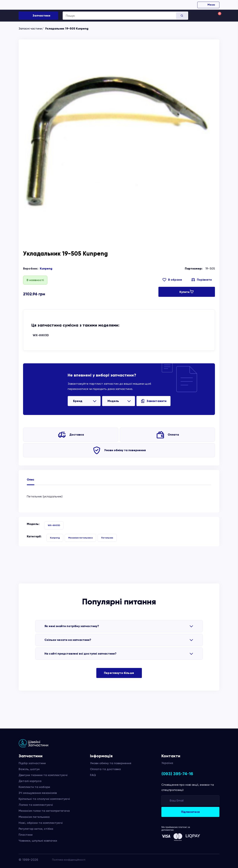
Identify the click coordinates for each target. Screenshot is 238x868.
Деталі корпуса (30, 781)
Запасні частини (30, 29)
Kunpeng (46, 268)
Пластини (26, 835)
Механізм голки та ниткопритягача (44, 811)
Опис (31, 480)
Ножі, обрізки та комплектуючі (41, 823)
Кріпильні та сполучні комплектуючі (44, 799)
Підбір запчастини (32, 763)
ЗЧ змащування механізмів (38, 793)
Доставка (77, 435)
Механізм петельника (80, 538)
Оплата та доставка (105, 769)
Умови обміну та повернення (125, 450)
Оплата (173, 435)
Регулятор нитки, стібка (36, 829)
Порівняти (204, 280)
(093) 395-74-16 (177, 774)
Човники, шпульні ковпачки (38, 841)
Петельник (107, 538)
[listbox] (84, 401)
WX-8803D (41, 335)
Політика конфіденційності (69, 860)
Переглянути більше (119, 673)
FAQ (93, 775)
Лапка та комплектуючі (36, 805)
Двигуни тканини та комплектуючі (43, 775)
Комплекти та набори (34, 787)
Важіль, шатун (29, 769)
